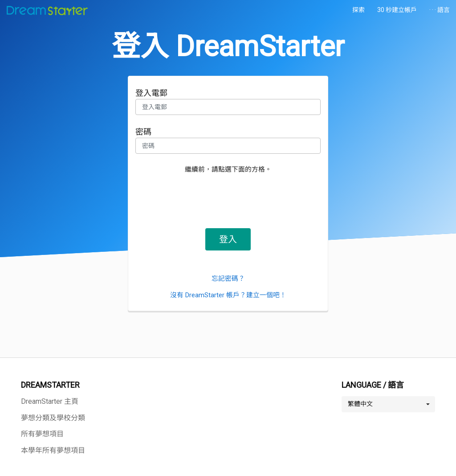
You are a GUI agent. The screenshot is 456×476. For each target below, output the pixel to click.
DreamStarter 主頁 (50, 401)
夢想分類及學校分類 (53, 418)
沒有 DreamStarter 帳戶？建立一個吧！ (228, 295)
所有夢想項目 (42, 434)
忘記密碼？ (228, 279)
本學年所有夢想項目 (53, 450)
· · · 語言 (440, 10)
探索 (358, 10)
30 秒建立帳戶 (397, 10)
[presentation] (228, 198)
